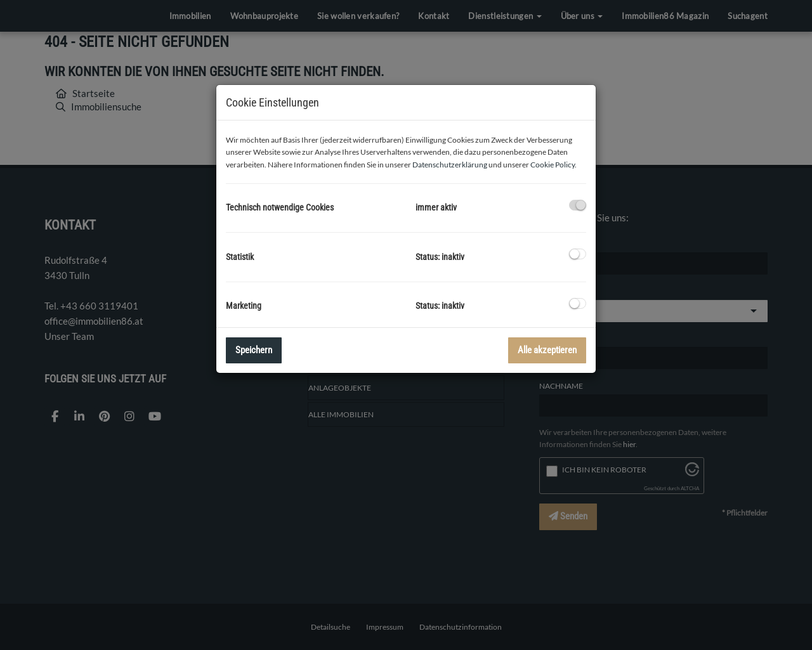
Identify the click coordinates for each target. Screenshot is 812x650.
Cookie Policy (553, 165)
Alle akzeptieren (547, 350)
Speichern (254, 350)
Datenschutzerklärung (450, 165)
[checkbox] (578, 205)
